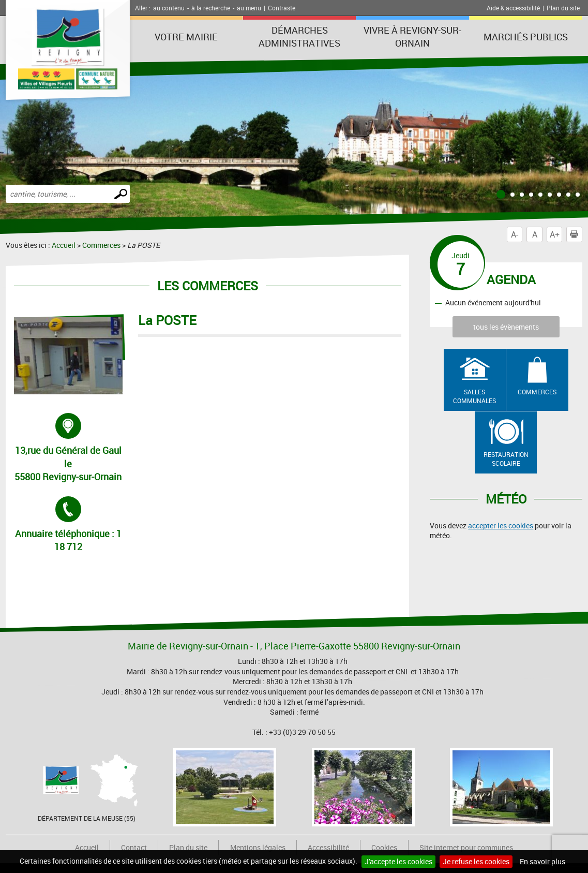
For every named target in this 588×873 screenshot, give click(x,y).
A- (515, 234)
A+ (555, 234)
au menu (249, 8)
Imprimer (576, 234)
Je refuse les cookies (476, 861)
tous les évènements (506, 327)
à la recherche (211, 8)
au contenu (169, 8)
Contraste (282, 8)
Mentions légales (258, 847)
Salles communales (474, 396)
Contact (134, 847)
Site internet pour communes (466, 847)
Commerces (101, 245)
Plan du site (563, 8)
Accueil (64, 245)
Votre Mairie (186, 37)
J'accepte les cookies (398, 861)
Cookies (384, 847)
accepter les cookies (501, 526)
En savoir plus (542, 861)
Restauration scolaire (506, 459)
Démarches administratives (299, 36)
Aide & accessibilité (513, 8)
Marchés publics (526, 37)
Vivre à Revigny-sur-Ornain (412, 36)
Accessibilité (328, 847)
